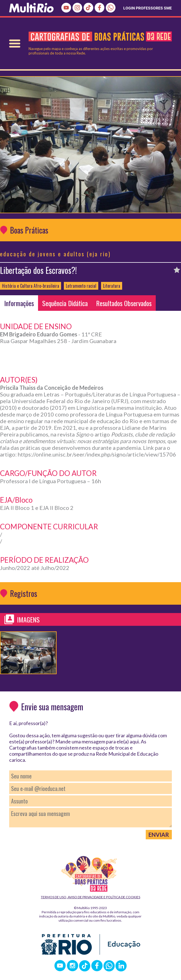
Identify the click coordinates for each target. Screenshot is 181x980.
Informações (19, 303)
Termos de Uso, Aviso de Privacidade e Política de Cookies (90, 897)
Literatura (112, 286)
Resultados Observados (124, 303)
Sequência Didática (65, 303)
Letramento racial (81, 286)
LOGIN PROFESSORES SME (148, 8)
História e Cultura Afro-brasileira (31, 286)
